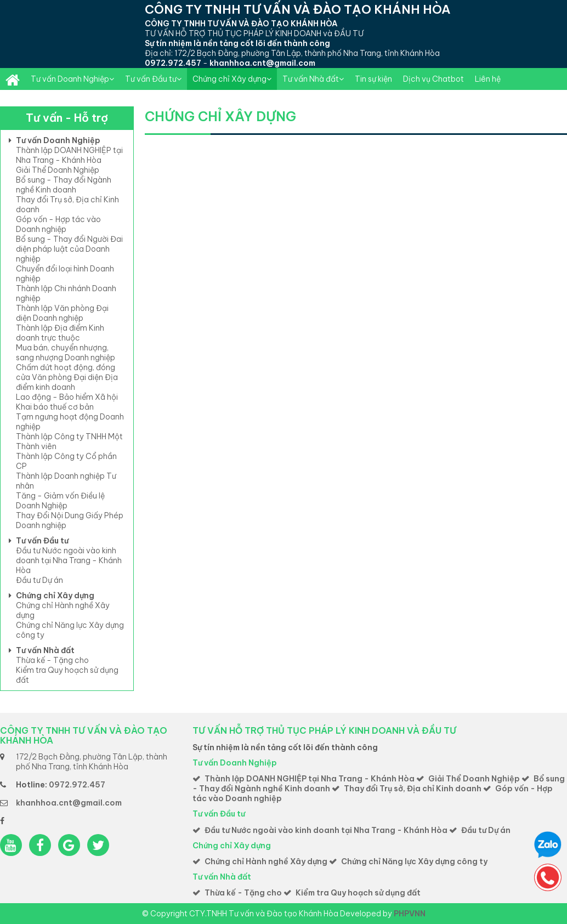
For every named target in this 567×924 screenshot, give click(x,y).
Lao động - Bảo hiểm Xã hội (67, 397)
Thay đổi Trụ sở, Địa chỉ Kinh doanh (413, 789)
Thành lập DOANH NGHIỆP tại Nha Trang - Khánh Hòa (69, 155)
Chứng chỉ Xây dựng (232, 79)
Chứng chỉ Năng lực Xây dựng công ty (414, 861)
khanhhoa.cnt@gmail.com (262, 63)
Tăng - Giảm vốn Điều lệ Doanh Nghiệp (60, 501)
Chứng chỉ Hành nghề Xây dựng (266, 861)
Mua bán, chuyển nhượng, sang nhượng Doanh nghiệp (66, 353)
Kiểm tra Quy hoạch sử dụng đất (358, 893)
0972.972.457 (173, 63)
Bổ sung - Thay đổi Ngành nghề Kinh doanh (64, 185)
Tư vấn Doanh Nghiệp (72, 79)
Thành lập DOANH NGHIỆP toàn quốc (13, 79)
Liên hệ (488, 79)
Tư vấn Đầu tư (153, 79)
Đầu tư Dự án (39, 580)
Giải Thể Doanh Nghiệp (58, 170)
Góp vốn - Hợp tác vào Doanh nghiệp (58, 224)
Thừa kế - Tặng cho (52, 660)
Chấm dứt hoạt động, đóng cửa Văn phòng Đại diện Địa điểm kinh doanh (67, 377)
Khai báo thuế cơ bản (55, 407)
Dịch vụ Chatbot (433, 79)
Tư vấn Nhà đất (313, 79)
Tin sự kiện (373, 79)
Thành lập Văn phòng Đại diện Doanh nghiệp (62, 313)
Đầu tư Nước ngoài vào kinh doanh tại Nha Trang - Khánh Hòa (69, 560)
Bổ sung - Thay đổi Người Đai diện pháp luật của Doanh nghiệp (69, 249)
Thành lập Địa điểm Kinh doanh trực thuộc (60, 333)
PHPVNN (410, 914)
